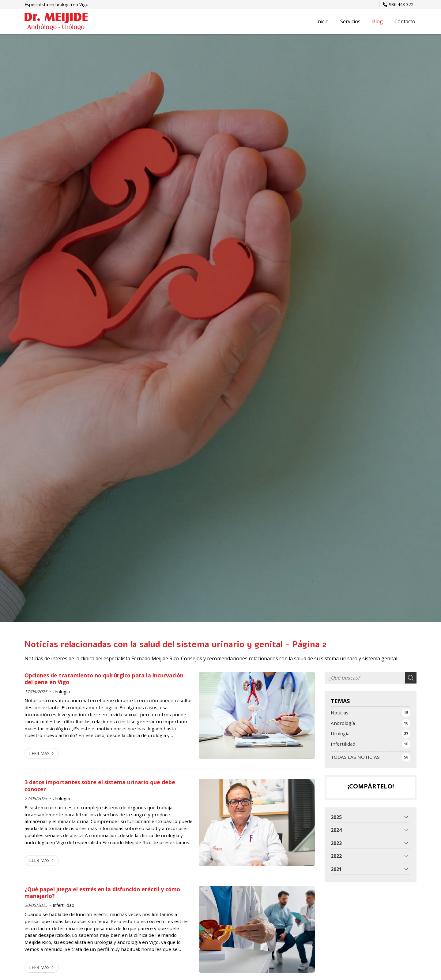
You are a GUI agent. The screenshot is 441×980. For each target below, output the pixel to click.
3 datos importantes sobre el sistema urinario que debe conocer (100, 786)
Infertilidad (64, 905)
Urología (61, 692)
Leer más (39, 753)
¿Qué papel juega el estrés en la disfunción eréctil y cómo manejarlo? (102, 893)
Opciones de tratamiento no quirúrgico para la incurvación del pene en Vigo (104, 679)
